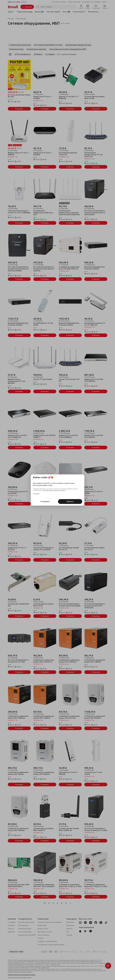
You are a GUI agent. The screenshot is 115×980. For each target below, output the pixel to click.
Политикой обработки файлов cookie (54, 490)
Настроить (36, 494)
